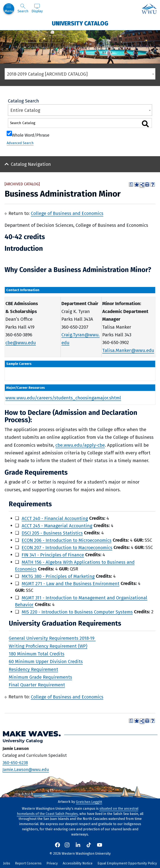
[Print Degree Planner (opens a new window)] (131, 185)
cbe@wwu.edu (21, 342)
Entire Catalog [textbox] (25, 110)
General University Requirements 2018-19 (52, 638)
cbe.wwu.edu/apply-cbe (80, 445)
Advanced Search (20, 143)
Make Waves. (32, 734)
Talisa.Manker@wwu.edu (128, 350)
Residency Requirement (33, 669)
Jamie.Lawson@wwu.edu (26, 769)
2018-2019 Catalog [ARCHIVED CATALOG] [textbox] (47, 74)
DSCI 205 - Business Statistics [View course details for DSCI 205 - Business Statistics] (52, 533)
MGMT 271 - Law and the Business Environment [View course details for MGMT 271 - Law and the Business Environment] (71, 583)
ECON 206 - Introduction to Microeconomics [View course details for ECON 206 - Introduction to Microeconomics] (67, 540)
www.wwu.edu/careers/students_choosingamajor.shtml (63, 398)
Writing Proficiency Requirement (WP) (48, 646)
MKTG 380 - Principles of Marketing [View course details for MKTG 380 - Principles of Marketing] (58, 576)
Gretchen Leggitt (89, 802)
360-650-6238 (15, 762)
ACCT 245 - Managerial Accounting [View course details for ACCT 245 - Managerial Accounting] (57, 526)
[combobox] (80, 74)
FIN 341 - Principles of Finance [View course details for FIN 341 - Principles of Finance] (53, 555)
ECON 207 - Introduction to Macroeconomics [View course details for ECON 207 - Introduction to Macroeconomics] (67, 547)
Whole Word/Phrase (31, 135)
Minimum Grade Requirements (40, 677)
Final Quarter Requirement (37, 685)
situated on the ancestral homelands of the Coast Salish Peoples (78, 811)
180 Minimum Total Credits (37, 654)
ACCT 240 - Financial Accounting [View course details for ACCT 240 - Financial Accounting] (55, 518)
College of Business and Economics (67, 213)
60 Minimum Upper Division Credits (46, 662)
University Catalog (80, 23)
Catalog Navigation (31, 164)
